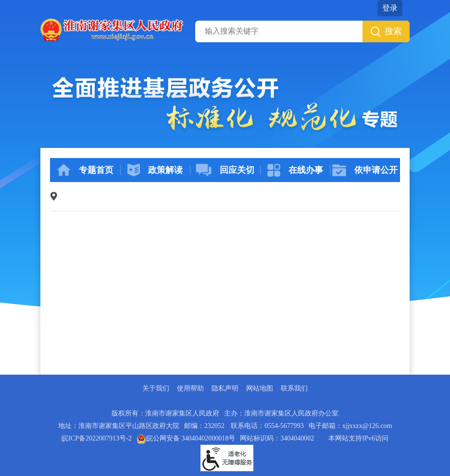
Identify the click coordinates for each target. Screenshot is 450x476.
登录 (390, 8)
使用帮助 (190, 388)
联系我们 (294, 388)
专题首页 (85, 170)
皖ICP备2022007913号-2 (96, 438)
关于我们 (156, 388)
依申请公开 (365, 170)
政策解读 (155, 170)
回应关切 (225, 170)
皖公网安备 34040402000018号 (186, 438)
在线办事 (295, 170)
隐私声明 (225, 388)
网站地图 (260, 388)
